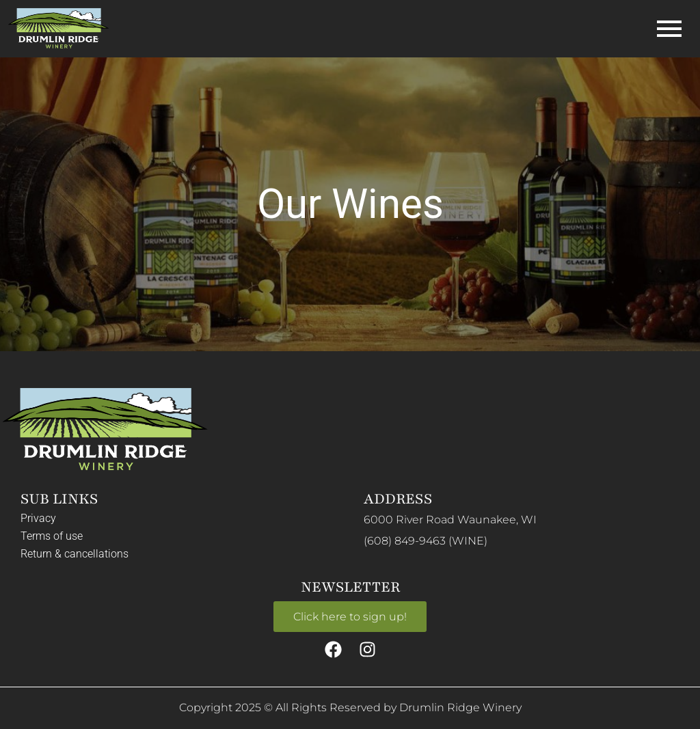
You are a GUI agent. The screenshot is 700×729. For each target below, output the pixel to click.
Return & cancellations (75, 553)
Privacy (38, 518)
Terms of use (52, 535)
